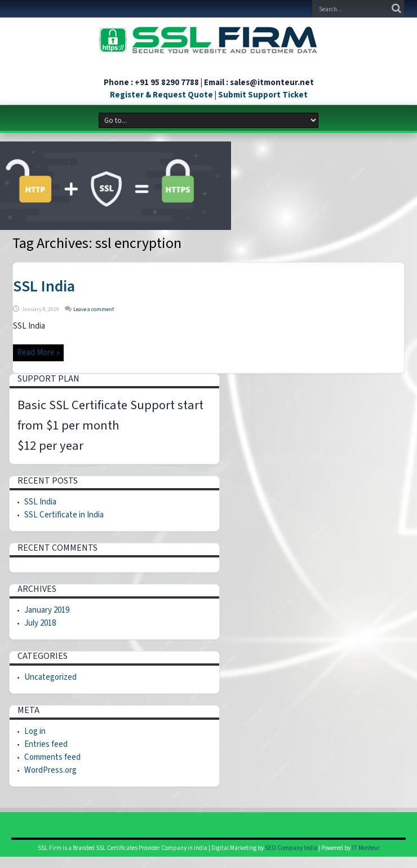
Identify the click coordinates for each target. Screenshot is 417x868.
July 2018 (40, 623)
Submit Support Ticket (263, 95)
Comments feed (52, 757)
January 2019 (47, 610)
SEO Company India (291, 848)
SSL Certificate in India (64, 515)
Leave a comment (94, 309)
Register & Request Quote (161, 95)
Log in (35, 731)
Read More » (38, 353)
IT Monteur (366, 848)
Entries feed (46, 744)
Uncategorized (50, 677)
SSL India (44, 286)
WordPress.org (50, 770)
